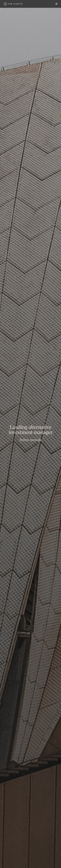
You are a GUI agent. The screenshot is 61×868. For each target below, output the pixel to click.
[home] (12, 4)
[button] (57, 4)
